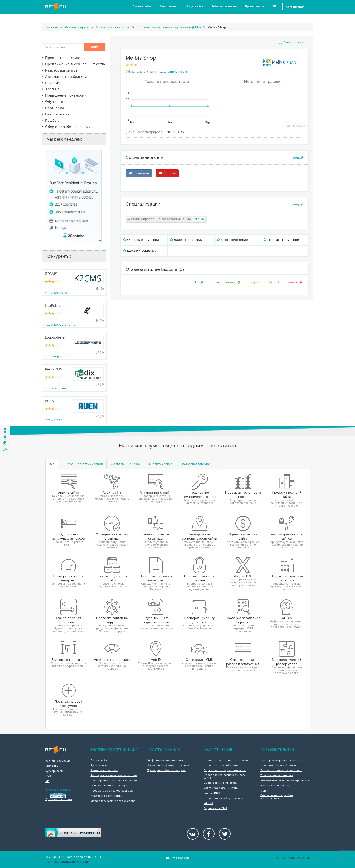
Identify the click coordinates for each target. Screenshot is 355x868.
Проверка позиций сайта (221, 765)
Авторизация (296, 7)
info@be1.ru (177, 858)
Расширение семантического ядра (114, 776)
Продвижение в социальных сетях (74, 64)
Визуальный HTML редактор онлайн (285, 781)
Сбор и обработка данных (66, 127)
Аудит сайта (195, 7)
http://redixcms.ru (58, 388)
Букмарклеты (254, 7)
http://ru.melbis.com (172, 72)
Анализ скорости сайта (106, 796)
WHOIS (208, 803)
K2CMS (51, 274)
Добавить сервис (293, 42)
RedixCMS (54, 369)
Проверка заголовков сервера (112, 791)
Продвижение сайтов (62, 58)
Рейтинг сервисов (224, 7)
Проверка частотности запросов (226, 760)
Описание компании (141, 240)
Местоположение (232, 240)
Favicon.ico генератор (275, 786)
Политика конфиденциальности (67, 862)
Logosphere (55, 337)
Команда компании (140, 251)
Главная (52, 27)
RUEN (50, 401)
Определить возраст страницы (225, 770)
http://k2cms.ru (56, 293)
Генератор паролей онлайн (279, 765)
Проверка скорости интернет (280, 760)
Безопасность (56, 114)
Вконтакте (139, 173)
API (275, 7)
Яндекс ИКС (212, 793)
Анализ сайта (142, 7)
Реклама (51, 83)
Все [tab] (52, 464)
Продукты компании (281, 240)
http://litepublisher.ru (60, 325)
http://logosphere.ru (60, 356)
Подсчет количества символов (281, 770)
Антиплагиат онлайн (104, 770)
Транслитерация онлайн (277, 776)
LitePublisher (56, 306)
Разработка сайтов (115, 27)
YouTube (167, 173)
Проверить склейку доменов (223, 798)
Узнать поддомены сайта (221, 788)
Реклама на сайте (293, 858)
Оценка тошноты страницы (109, 786)
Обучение (52, 102)
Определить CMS (215, 809)
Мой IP (265, 791)
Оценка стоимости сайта (220, 783)
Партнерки (53, 108)
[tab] (83, 464)
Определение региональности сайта (225, 776)
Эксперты (52, 766)
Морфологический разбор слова (113, 801)
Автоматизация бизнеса (65, 77)
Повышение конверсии (64, 95)
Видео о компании (186, 240)
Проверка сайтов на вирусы (166, 770)
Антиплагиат (169, 7)
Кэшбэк (50, 121)
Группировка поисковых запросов (114, 781)
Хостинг (50, 89)
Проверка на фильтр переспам (168, 765)
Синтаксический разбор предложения (277, 797)
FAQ (48, 776)
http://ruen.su (55, 420)
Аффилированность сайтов (166, 760)
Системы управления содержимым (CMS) (169, 27)
